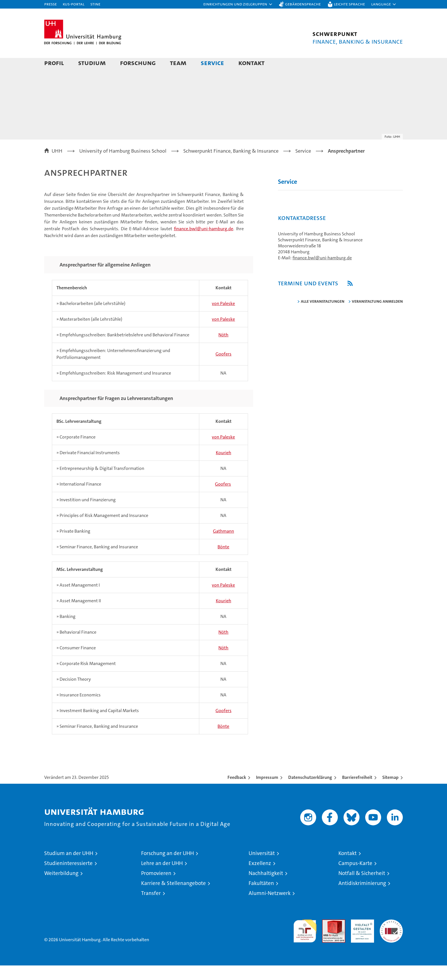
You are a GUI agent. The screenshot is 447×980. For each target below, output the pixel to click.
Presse (50, 4)
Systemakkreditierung (391, 937)
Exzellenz (260, 878)
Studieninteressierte (68, 878)
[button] (238, 4)
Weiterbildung (61, 888)
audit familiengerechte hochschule (305, 943)
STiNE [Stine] (95, 4)
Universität (262, 868)
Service (212, 63)
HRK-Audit (361, 937)
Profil (54, 63)
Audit (328, 937)
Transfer (151, 908)
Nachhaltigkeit (266, 888)
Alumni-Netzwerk (270, 908)
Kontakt (251, 63)
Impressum (267, 792)
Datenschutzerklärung (310, 792)
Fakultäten (261, 898)
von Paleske (223, 318)
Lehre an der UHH (162, 878)
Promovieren (156, 888)
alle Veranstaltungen (323, 316)
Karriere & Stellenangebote (173, 898)
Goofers (223, 368)
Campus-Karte (355, 878)
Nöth (223, 349)
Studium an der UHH (69, 868)
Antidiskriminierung (362, 898)
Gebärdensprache (303, 4)
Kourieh (223, 467)
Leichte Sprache (349, 4)
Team (178, 63)
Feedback (237, 792)
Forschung (138, 63)
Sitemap (390, 792)
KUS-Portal (74, 4)
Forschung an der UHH (167, 868)
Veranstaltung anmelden (377, 316)
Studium (92, 63)
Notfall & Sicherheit (362, 888)
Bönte (223, 561)
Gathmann (223, 546)
